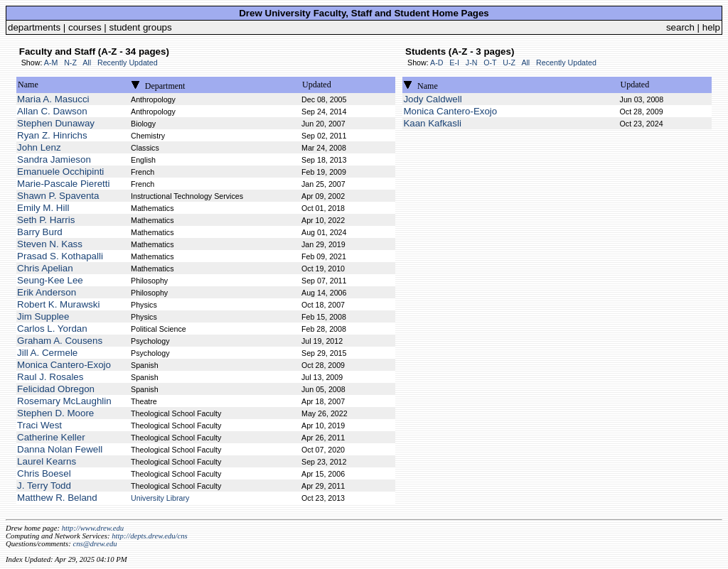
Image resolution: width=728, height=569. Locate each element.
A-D (437, 63)
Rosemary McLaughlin (64, 401)
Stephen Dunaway (56, 123)
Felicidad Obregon (56, 389)
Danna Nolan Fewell (60, 449)
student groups (141, 27)
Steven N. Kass (50, 244)
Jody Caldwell (432, 99)
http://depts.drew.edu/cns (150, 536)
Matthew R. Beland (57, 498)
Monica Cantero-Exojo (64, 365)
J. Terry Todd (44, 486)
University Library (160, 498)
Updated (317, 85)
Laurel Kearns (47, 461)
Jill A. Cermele (47, 353)
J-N (472, 63)
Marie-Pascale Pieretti (63, 184)
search (680, 27)
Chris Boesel (44, 473)
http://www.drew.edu (93, 528)
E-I (454, 63)
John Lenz (39, 147)
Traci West (39, 425)
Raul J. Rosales (50, 377)
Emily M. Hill (43, 208)
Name (28, 85)
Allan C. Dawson (52, 111)
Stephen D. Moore (55, 413)
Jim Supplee (43, 316)
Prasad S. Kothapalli (60, 256)
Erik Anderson (47, 292)
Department (165, 86)
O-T (490, 63)
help (711, 27)
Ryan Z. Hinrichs (52, 135)
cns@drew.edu (95, 544)
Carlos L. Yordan (52, 329)
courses (85, 27)
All (87, 63)
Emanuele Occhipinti (60, 172)
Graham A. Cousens (60, 341)
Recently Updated (128, 63)
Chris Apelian (45, 268)
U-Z (509, 63)
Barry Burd (40, 232)
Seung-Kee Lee (50, 280)
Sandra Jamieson (54, 159)
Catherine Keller (51, 437)
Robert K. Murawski (58, 304)
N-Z (70, 63)
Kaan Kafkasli (432, 123)
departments (34, 27)
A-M (51, 63)
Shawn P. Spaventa (58, 196)
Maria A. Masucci (53, 99)
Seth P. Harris (46, 220)
